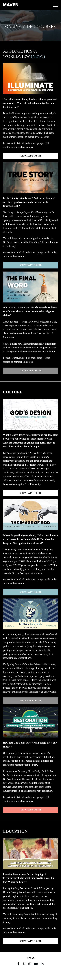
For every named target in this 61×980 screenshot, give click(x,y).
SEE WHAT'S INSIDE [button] (30, 156)
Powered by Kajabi (30, 972)
